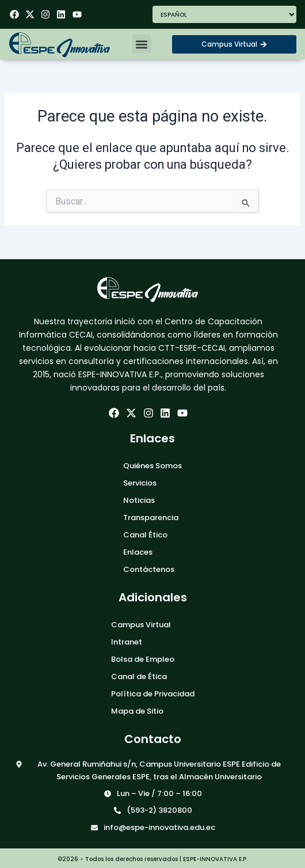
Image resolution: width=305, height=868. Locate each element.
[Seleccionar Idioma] (224, 14)
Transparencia (151, 518)
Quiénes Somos (152, 466)
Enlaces (138, 552)
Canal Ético (145, 535)
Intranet (127, 642)
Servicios (140, 483)
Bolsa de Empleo (143, 659)
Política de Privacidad (153, 694)
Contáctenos (149, 569)
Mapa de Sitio (137, 711)
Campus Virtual (141, 625)
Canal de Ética (139, 676)
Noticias (139, 500)
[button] (142, 44)
